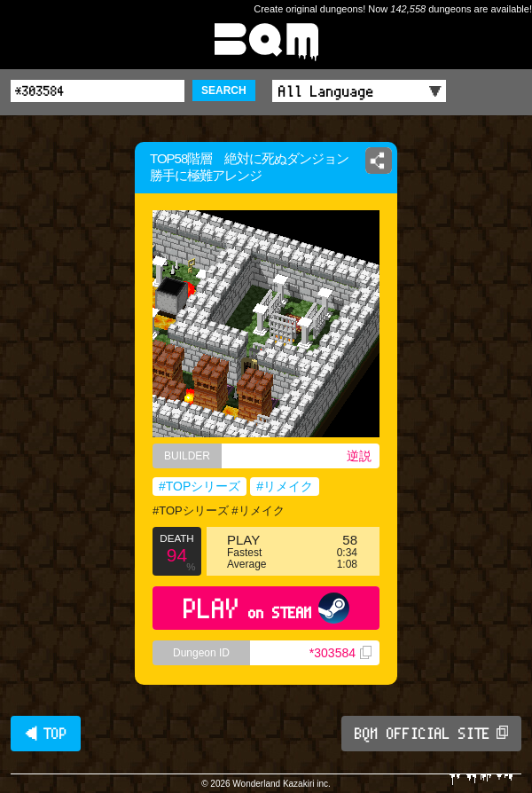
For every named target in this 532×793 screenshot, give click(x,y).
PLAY (266, 608)
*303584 (340, 653)
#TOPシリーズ (199, 486)
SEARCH (224, 90)
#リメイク (285, 486)
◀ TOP (46, 734)
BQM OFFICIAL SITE (431, 734)
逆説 (359, 456)
